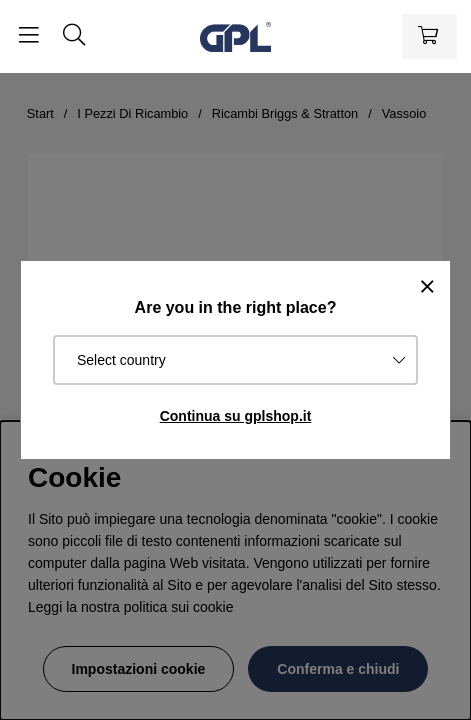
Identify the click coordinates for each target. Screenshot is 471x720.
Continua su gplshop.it (236, 416)
